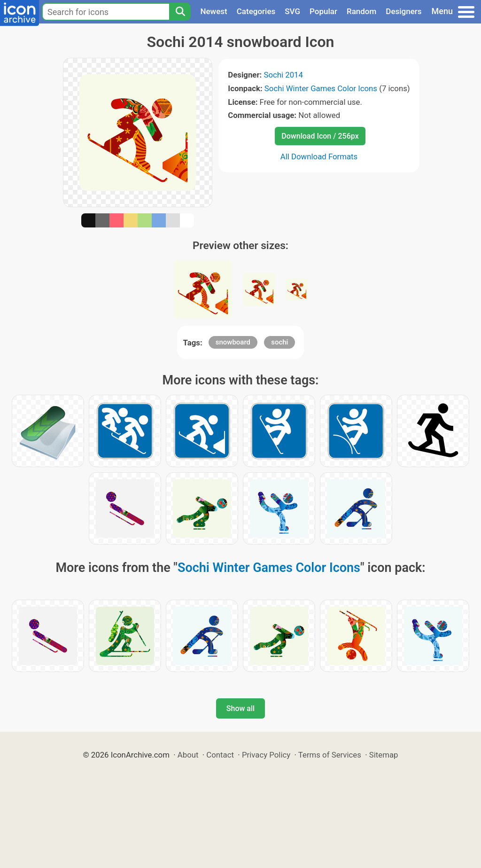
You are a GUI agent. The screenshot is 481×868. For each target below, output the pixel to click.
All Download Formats (319, 156)
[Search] (180, 12)
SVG (292, 11)
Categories (256, 11)
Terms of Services (330, 755)
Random (361, 11)
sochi (279, 342)
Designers (403, 11)
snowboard (233, 342)
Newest (213, 11)
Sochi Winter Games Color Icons (321, 88)
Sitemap (384, 755)
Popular (323, 11)
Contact (220, 755)
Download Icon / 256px (320, 136)
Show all (240, 708)
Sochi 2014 (283, 75)
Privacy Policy (266, 755)
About (188, 755)
